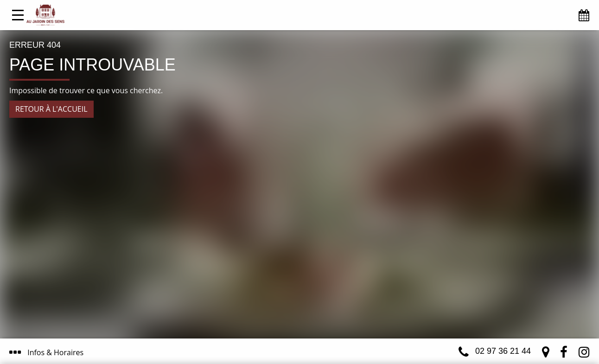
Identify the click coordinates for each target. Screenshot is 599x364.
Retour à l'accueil (51, 109)
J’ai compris (337, 316)
